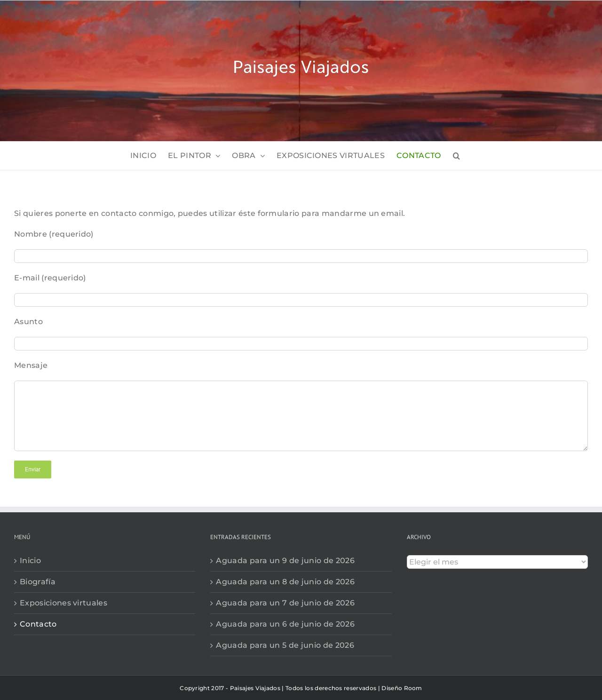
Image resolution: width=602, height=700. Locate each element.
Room (413, 688)
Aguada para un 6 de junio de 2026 (285, 624)
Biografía (38, 582)
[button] (456, 156)
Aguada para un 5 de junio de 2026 (285, 645)
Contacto (38, 624)
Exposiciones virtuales (63, 603)
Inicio (30, 561)
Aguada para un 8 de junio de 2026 (285, 582)
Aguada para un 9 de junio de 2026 (285, 561)
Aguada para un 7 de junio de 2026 (285, 603)
